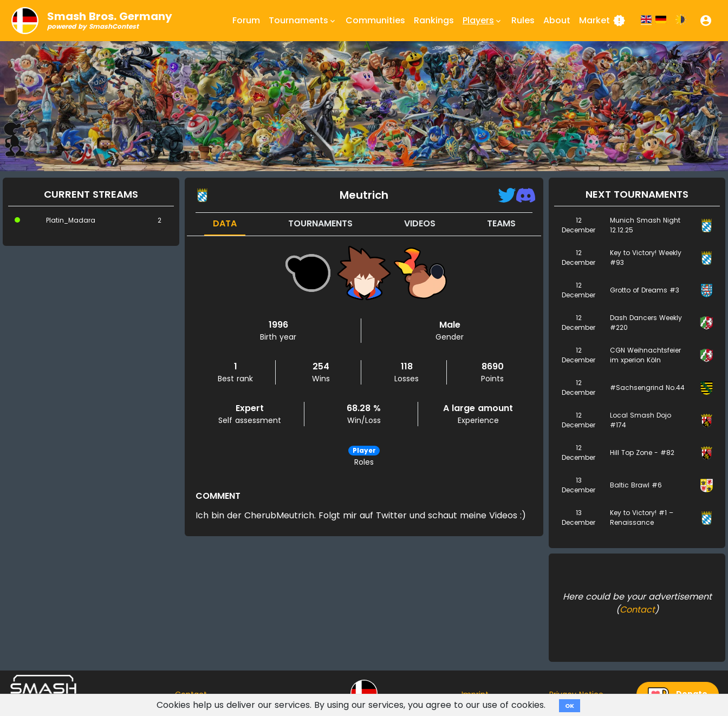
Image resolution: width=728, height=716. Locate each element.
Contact (637, 610)
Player (364, 450)
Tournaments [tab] (320, 223)
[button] (706, 21)
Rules (523, 20)
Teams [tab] (501, 223)
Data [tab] (225, 223)
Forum (246, 20)
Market (602, 21)
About (557, 20)
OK (570, 706)
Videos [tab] (420, 223)
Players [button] (483, 21)
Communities (375, 20)
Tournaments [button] (303, 21)
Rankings (434, 20)
